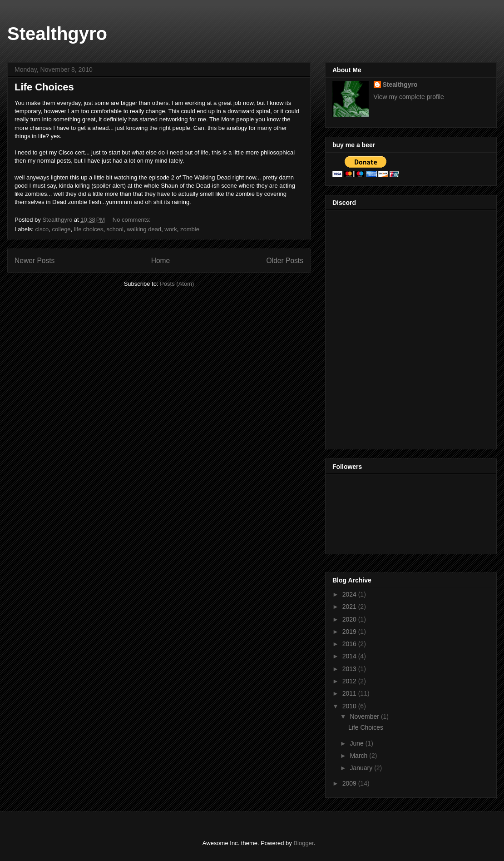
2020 (350, 619)
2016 (350, 644)
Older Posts (285, 261)
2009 (350, 783)
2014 (350, 656)
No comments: (132, 220)
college (61, 229)
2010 (350, 706)
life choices (89, 229)
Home (161, 261)
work (170, 229)
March (359, 756)
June (357, 743)
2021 (350, 607)
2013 (350, 669)
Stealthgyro (57, 34)
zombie (190, 229)
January (362, 768)
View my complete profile (409, 97)
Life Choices (44, 87)
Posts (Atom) (177, 284)
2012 (350, 681)
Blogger (303, 843)
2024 (350, 594)
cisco (42, 229)
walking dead (144, 229)
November (365, 717)
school (115, 229)
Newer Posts (35, 261)
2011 (350, 693)
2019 (350, 632)
